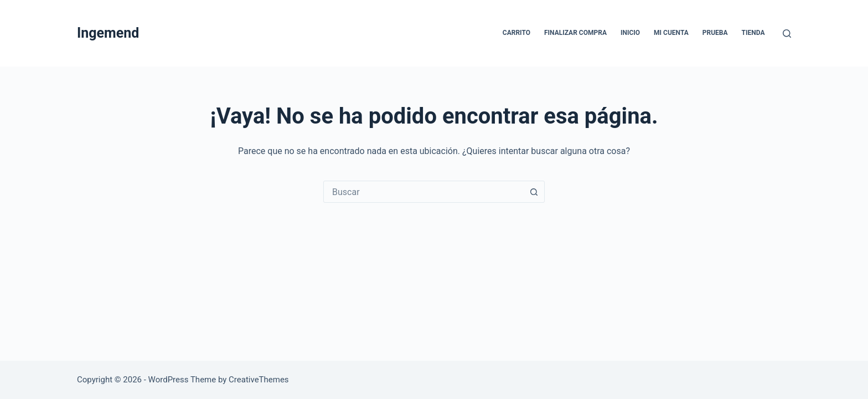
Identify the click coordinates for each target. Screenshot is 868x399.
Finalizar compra (575, 33)
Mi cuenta (671, 33)
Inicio (630, 33)
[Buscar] (787, 34)
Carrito (516, 33)
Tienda (753, 33)
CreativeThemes (259, 380)
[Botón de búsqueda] (534, 192)
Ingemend (108, 33)
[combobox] (423, 192)
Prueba (715, 33)
